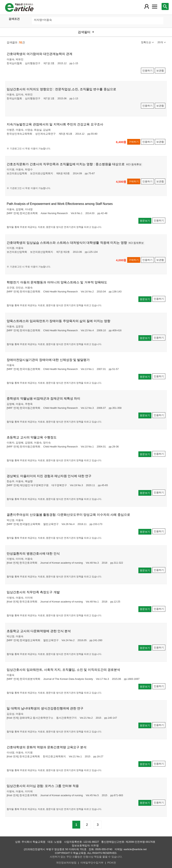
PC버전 (112, 863)
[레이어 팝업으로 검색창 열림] (165, 6)
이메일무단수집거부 (92, 863)
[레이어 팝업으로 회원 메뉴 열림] (147, 6)
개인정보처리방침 (66, 863)
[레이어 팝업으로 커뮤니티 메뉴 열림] (155, 6)
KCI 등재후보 (134, 164)
